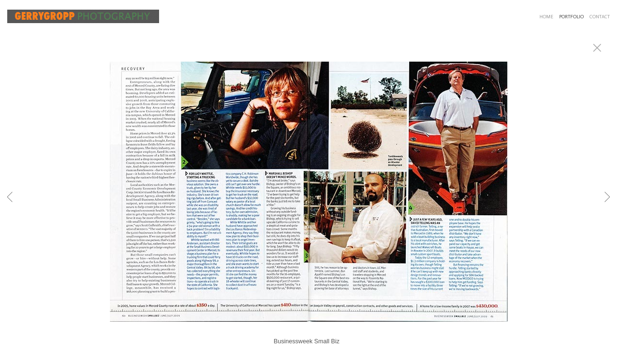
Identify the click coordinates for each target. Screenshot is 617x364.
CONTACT (600, 17)
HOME (546, 17)
